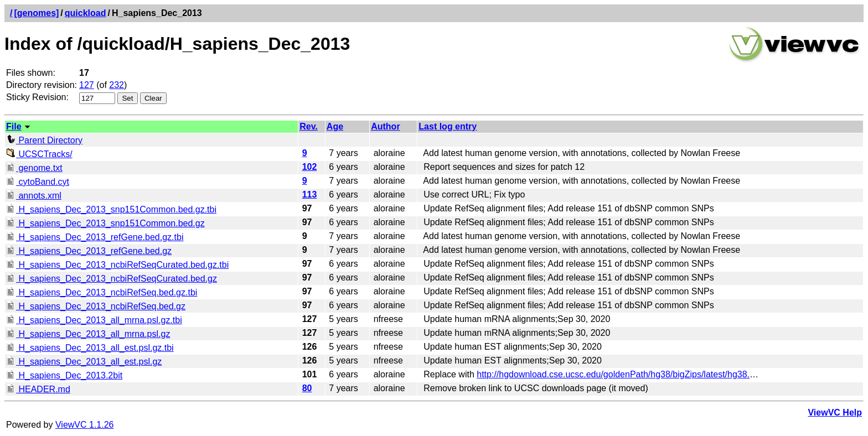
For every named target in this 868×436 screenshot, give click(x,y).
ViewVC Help (835, 412)
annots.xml (34, 196)
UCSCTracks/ (39, 154)
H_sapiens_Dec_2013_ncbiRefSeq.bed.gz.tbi (102, 292)
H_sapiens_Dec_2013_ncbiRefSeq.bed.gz (96, 306)
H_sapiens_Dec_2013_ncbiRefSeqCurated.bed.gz (112, 279)
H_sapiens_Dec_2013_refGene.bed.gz (89, 251)
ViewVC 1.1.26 (85, 425)
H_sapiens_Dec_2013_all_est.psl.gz (84, 362)
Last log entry (448, 126)
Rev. (309, 126)
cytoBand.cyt (38, 182)
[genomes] (36, 13)
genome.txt (34, 168)
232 (117, 85)
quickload (86, 13)
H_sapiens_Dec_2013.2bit (64, 375)
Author (385, 126)
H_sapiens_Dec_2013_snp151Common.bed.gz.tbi (111, 209)
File (14, 126)
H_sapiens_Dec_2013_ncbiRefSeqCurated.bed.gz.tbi (117, 265)
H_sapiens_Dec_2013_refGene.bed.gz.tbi (95, 237)
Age (335, 126)
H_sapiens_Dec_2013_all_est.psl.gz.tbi (90, 348)
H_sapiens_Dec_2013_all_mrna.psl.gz (88, 334)
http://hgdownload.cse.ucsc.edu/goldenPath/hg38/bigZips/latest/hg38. (613, 374)
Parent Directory (44, 140)
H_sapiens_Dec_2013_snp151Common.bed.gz (105, 223)
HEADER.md (38, 389)
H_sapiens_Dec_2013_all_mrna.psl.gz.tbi (94, 320)
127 (87, 85)
